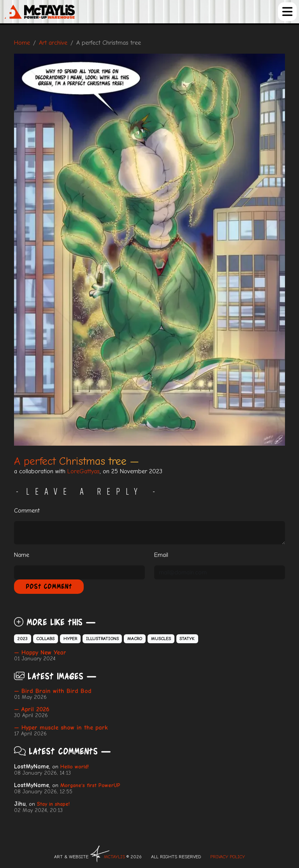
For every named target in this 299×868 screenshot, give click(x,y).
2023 (23, 639)
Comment (27, 511)
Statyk (187, 639)
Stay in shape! (53, 804)
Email (161, 555)
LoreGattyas (84, 471)
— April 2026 (32, 709)
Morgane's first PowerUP (90, 785)
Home (22, 43)
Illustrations (102, 639)
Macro (135, 639)
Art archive (53, 43)
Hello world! (75, 767)
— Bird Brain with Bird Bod (53, 691)
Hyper (70, 639)
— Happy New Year (40, 653)
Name (22, 555)
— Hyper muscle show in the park (61, 728)
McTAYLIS (114, 857)
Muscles (161, 639)
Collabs (45, 639)
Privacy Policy (228, 857)
